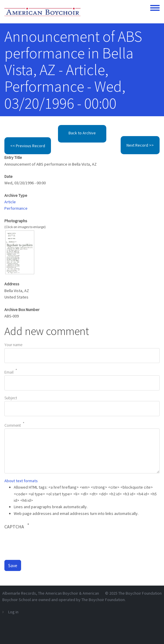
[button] (20, 252)
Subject (11, 398)
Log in (13, 612)
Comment (13, 425)
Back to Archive (82, 133)
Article (10, 202)
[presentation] (49, 544)
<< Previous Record (28, 146)
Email (9, 372)
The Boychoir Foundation (140, 593)
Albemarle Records (19, 593)
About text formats (21, 481)
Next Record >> (140, 145)
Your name (13, 345)
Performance (16, 208)
